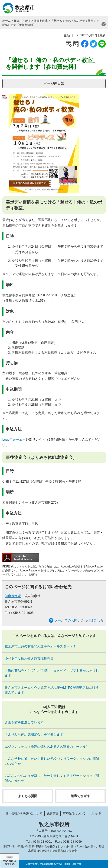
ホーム (7, 21)
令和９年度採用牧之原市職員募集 (29, 658)
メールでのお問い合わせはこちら (79, 620)
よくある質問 (28, 796)
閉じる (104, 24)
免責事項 (52, 813)
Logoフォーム (12, 439)
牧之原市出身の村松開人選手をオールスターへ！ (40, 646)
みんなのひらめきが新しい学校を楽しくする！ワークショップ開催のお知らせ (52, 778)
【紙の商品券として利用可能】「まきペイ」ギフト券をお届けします (52, 673)
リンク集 (96, 813)
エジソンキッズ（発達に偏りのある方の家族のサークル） (47, 747)
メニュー (100, 8)
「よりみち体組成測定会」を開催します (34, 734)
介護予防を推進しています (24, 722)
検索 (88, 8)
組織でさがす (22, 21)
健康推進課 (41, 21)
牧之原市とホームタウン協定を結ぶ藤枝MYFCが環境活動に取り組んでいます (52, 690)
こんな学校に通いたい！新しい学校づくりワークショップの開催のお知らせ (52, 761)
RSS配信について (74, 813)
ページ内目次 (54, 83)
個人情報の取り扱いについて (24, 813)
